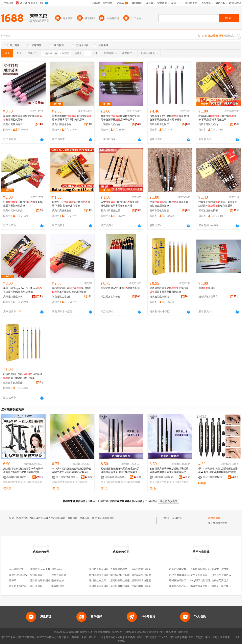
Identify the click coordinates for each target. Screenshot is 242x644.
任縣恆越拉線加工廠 (121, 569)
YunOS (163, 637)
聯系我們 (171, 632)
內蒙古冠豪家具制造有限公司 (185, 569)
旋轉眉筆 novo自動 (40, 569)
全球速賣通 (63, 637)
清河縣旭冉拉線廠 (141, 580)
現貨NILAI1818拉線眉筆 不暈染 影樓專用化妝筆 (217, 118)
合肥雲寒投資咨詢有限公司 (226, 575)
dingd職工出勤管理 (200, 580)
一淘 (101, 637)
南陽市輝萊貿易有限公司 (204, 586)
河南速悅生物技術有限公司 (210, 210)
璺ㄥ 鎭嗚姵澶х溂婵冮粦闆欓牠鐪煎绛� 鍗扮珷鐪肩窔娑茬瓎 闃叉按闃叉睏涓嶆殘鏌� (218, 471)
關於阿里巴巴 (156, 632)
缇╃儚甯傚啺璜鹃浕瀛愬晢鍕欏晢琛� (67, 477)
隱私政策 (142, 632)
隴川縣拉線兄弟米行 (100, 580)
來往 (208, 637)
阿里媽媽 (130, 637)
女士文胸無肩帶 (199, 575)
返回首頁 (153, 501)
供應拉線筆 (207, 288)
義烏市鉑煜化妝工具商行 (161, 124)
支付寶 (199, 637)
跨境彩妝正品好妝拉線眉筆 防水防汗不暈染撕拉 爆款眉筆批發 (169, 118)
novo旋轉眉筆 (16, 569)
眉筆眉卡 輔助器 (18, 586)
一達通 (236, 637)
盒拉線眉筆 (36, 575)
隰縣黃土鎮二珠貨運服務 (225, 586)
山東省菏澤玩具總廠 (222, 580)
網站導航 (183, 632)
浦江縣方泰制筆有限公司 (112, 297)
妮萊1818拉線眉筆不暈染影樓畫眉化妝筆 (169, 204)
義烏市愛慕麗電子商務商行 (14, 124)
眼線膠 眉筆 (58, 586)
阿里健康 (225, 637)
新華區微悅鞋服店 (200, 569)
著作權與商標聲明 (100, 632)
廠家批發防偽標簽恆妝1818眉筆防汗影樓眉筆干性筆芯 (120, 118)
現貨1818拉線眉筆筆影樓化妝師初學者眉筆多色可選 (120, 204)
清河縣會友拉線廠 (141, 569)
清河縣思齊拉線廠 (141, 575)
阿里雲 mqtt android (179, 575)
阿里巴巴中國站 (46, 637)
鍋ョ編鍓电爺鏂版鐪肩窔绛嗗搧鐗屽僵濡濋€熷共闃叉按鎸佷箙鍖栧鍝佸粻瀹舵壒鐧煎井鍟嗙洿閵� (23, 471)
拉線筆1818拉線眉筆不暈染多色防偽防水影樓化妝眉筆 (218, 204)
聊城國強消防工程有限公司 (184, 580)
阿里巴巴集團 (8, 637)
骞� (40, 477)
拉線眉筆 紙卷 (180, 518)
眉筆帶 (13, 580)
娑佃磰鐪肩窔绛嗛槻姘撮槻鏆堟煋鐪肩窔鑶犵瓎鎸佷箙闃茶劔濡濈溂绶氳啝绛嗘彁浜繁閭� (169, 471)
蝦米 (140, 637)
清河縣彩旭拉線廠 (120, 580)
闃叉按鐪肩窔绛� (13, 482)
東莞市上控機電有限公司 (225, 569)
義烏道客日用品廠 (13, 383)
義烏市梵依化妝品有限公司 (14, 210)
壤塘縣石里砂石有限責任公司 (185, 586)
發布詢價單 (214, 518)
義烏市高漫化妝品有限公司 (63, 124)
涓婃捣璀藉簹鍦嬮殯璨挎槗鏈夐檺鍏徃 (116, 477)
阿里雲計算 (151, 637)
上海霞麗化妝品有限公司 (112, 124)
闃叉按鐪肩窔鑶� (130, 482)
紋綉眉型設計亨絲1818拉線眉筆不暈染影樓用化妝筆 (169, 290)
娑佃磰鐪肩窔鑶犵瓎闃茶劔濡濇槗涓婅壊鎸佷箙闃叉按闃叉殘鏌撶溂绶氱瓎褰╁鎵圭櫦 (120, 471)
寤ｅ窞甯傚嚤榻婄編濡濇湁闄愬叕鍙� (214, 477)
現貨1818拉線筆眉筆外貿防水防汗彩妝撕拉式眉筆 (23, 118)
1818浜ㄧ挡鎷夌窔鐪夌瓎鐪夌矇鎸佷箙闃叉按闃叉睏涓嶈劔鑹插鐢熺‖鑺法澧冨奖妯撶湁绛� (72, 471)
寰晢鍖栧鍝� (31, 482)
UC (191, 637)
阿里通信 (174, 637)
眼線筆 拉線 (58, 580)
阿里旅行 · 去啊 (114, 637)
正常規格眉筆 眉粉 (40, 580)
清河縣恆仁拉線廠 (120, 575)
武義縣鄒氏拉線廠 (141, 586)
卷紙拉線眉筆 (59, 575)
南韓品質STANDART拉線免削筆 (120, 288)
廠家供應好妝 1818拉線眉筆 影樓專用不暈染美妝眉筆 (72, 118)
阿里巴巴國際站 (26, 637)
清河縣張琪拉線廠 (99, 586)
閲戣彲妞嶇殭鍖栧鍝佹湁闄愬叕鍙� (18, 477)
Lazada (121, 641)
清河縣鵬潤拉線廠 (99, 575)
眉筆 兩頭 (57, 569)
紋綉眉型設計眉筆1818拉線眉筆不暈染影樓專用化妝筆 (71, 290)
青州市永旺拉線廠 (99, 569)
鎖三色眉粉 (36, 586)
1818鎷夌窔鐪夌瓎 (62, 482)
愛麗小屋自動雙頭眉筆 (21, 575)
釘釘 (215, 637)
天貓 (84, 637)
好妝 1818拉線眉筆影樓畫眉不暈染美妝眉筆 (23, 204)
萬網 (184, 637)
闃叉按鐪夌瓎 (80, 482)
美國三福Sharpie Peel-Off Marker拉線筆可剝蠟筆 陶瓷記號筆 (22, 290)
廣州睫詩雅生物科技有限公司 (14, 297)
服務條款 (129, 632)
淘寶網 (75, 637)
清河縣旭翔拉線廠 (120, 586)
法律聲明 (117, 632)
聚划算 (92, 637)
